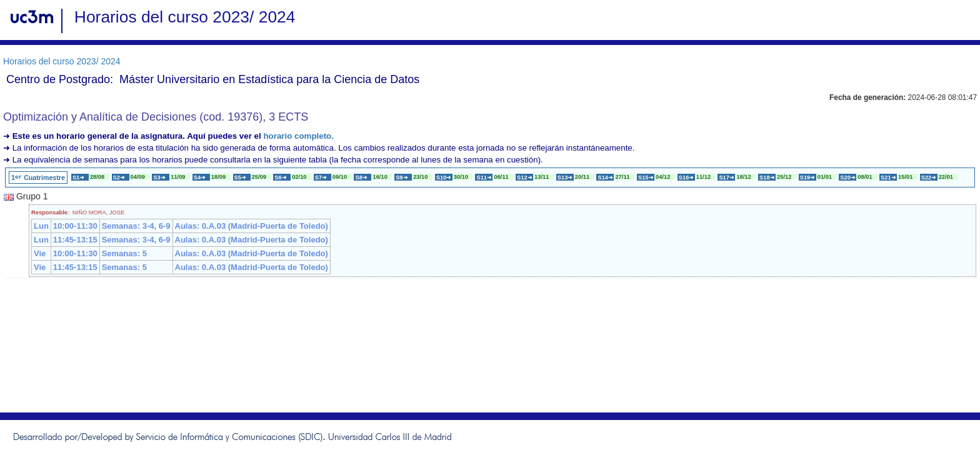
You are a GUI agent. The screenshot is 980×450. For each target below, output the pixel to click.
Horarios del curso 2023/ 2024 (62, 61)
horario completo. (298, 136)
